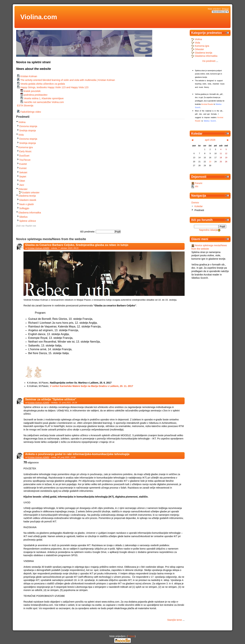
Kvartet (23, 164)
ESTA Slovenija (25, 106)
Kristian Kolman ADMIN (39, 248)
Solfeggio (24, 208)
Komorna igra (26, 147)
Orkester (23, 189)
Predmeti (199, 210)
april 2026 (210, 140)
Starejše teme (175, 620)
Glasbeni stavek (28, 200)
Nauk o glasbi (26, 204)
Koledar (199, 206)
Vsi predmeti (209, 61)
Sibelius (23, 217)
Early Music (25, 151)
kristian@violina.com (42, 605)
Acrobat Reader (207, 104)
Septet (23, 177)
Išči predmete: (88, 232)
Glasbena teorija (27, 196)
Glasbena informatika (30, 213)
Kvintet (23, 168)
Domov (195, 203)
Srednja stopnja (28, 130)
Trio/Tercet (25, 160)
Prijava (225, 9)
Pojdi (222, 227)
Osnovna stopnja (28, 126)
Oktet (22, 181)
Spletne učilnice (28, 221)
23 (210, 162)
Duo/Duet (24, 156)
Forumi (197, 183)
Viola (21, 135)
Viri (195, 186)
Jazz (22, 185)
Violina (22, 122)
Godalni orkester (31, 193)
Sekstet (23, 172)
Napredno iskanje (208, 230)
